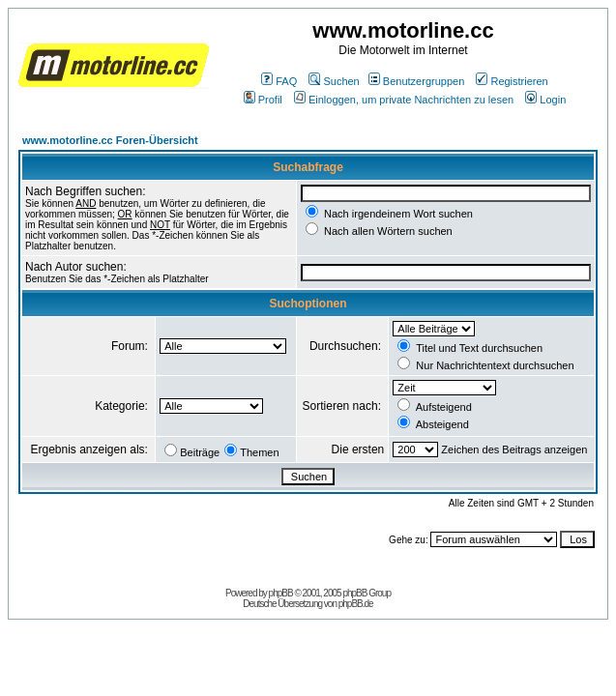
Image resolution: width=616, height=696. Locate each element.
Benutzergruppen (416, 81)
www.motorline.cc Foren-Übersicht (110, 140)
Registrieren (512, 81)
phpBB (281, 593)
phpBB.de (356, 604)
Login (545, 100)
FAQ (279, 81)
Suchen (334, 81)
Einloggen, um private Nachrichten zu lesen (404, 100)
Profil (263, 100)
